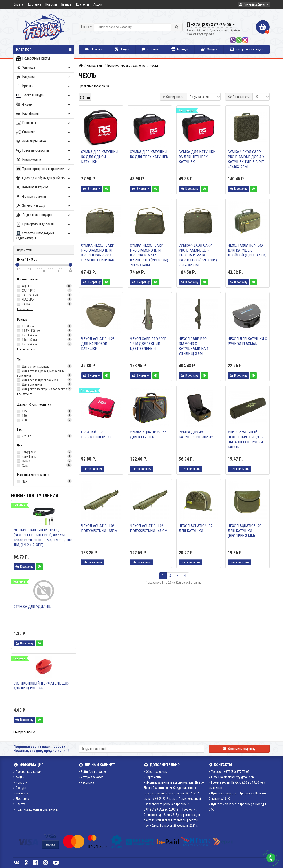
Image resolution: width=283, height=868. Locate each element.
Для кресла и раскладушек (44, 380)
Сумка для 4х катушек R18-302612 (196, 435)
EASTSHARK (44, 295)
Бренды (66, 4)
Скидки (209, 49)
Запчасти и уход (43, 206)
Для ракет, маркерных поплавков (44, 389)
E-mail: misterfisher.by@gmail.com (232, 777)
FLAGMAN (44, 299)
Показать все (26, 309)
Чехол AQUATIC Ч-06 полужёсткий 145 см (149, 528)
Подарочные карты (33, 59)
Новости (51, 4)
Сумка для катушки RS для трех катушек (149, 154)
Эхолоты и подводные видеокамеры (43, 236)
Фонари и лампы (43, 197)
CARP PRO (44, 290)
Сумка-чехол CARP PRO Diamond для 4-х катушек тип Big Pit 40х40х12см (246, 159)
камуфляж (44, 456)
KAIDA (44, 304)
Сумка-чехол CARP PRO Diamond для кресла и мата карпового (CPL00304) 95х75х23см (198, 255)
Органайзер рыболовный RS (96, 435)
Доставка (34, 4)
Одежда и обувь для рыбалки (43, 178)
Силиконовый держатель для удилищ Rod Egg (42, 686)
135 (44, 411)
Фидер (43, 105)
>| (185, 576)
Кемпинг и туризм (43, 187)
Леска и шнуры (43, 95)
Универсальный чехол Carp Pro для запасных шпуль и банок (246, 440)
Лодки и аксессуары (43, 215)
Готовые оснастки (43, 151)
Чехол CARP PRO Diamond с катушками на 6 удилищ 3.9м (194, 346)
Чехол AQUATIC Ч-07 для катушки (196, 528)
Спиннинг (43, 132)
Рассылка (86, 782)
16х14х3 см (44, 340)
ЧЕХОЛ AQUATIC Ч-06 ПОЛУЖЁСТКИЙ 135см (99, 528)
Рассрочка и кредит (247, 49)
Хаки (44, 465)
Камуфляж (44, 452)
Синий (44, 461)
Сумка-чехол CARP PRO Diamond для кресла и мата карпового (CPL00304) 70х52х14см (149, 255)
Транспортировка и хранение (43, 169)
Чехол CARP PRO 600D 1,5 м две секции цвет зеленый (148, 344)
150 (44, 415)
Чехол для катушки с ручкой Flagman (247, 341)
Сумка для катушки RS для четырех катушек (197, 157)
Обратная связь (155, 772)
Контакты (83, 4)
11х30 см (44, 326)
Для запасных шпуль (44, 366)
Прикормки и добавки (43, 224)
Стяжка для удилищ (33, 607)
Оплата (18, 4)
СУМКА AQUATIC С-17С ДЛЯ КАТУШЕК (148, 435)
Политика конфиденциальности (36, 809)
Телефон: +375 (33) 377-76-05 (229, 772)
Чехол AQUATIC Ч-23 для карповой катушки (98, 344)
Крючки (43, 86)
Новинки (94, 49)
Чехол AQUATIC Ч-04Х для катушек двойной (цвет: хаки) (247, 250)
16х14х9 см (44, 344)
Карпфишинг (43, 114)
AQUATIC (44, 286)
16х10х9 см (44, 335)
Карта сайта (153, 777)
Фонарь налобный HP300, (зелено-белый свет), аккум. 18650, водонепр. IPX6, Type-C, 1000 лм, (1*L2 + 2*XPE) (44, 537)
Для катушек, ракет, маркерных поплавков (44, 373)
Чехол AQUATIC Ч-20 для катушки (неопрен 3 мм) (244, 531)
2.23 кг (44, 436)
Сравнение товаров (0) (94, 86)
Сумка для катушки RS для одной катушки (99, 157)
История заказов (91, 777)
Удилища (43, 68)
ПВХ (44, 481)
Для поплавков (44, 384)
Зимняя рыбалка (43, 141)
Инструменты (43, 160)
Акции (98, 4)
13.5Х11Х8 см (44, 331)
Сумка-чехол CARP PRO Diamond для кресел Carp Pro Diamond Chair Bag (98, 253)
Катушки (43, 77)
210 (44, 420)
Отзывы (150, 49)
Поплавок (43, 123)
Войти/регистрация (93, 772)
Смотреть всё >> (25, 732)
